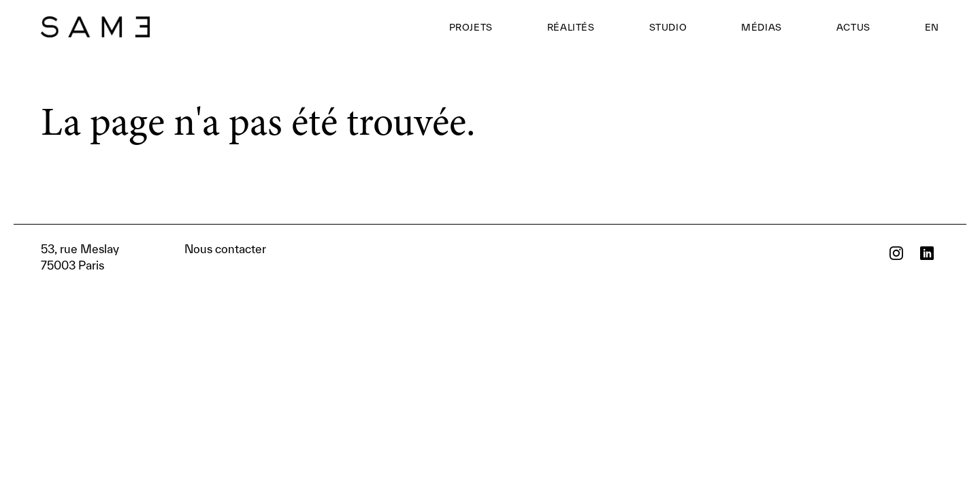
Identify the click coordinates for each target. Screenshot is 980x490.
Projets (471, 27)
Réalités (571, 27)
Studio (668, 27)
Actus (853, 27)
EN (932, 27)
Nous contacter (153, 257)
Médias (762, 27)
